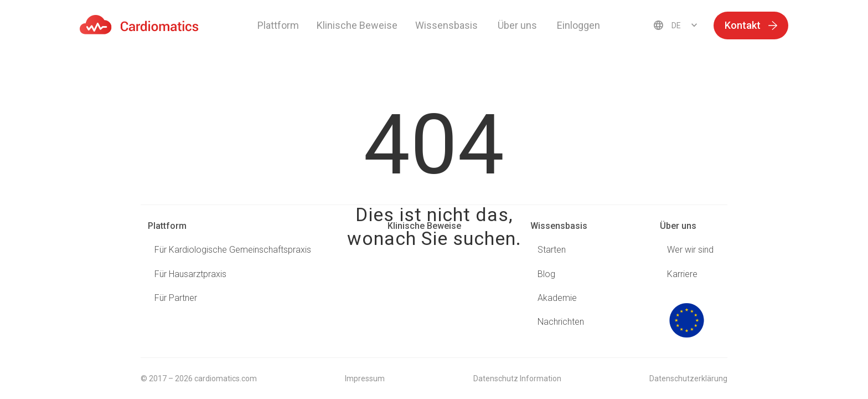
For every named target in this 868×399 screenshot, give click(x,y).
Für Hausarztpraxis (190, 274)
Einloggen (578, 25)
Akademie (557, 298)
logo (686, 320)
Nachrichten (561, 322)
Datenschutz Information (517, 378)
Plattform (278, 25)
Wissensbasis (559, 226)
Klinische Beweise (357, 25)
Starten (552, 250)
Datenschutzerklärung (688, 378)
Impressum (365, 378)
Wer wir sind (690, 250)
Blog (546, 274)
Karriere (682, 274)
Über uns (678, 226)
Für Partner (176, 298)
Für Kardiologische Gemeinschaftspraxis (233, 250)
